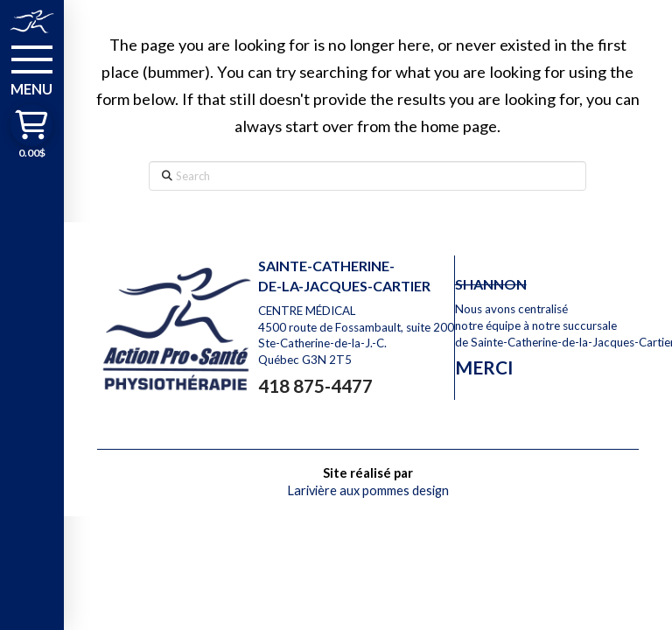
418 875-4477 (315, 385)
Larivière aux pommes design (368, 490)
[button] (32, 69)
